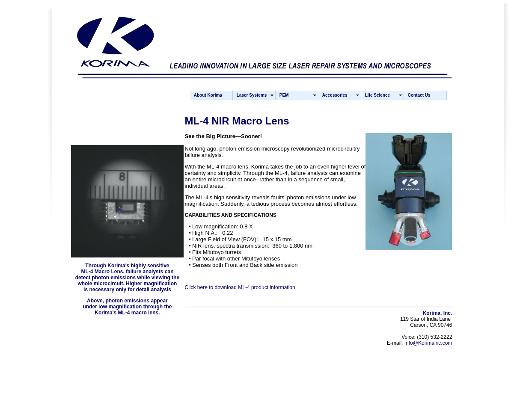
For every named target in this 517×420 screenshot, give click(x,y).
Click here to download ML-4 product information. (241, 287)
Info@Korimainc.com (428, 343)
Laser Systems (252, 95)
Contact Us (419, 95)
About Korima (208, 95)
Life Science (377, 95)
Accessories (335, 95)
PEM (284, 95)
